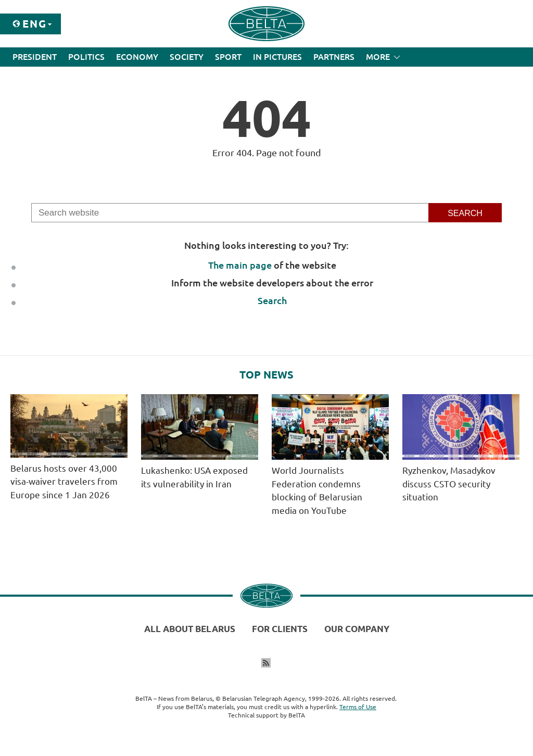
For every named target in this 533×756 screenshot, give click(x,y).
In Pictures (277, 57)
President (35, 57)
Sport (228, 57)
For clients (280, 629)
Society (187, 57)
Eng (35, 24)
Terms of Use (358, 707)
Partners (334, 57)
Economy (137, 57)
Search (272, 300)
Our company (357, 629)
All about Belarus (190, 629)
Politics (86, 57)
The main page (240, 265)
